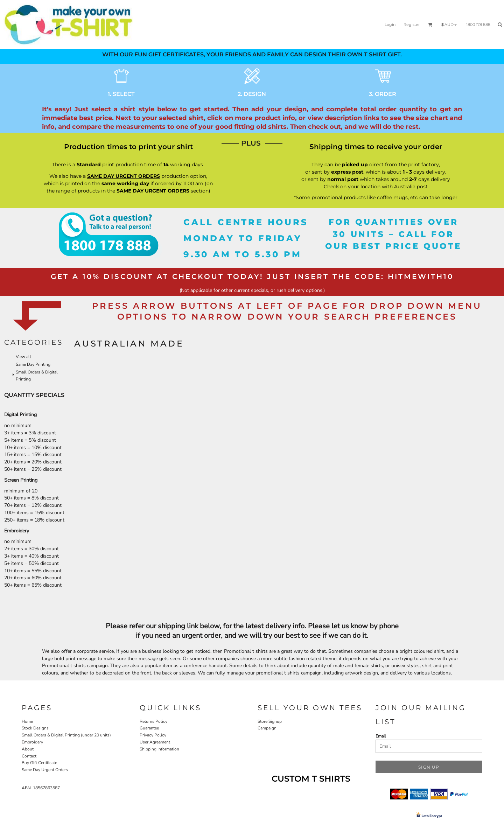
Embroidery (32, 742)
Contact (29, 756)
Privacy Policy (153, 735)
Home (27, 721)
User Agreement (155, 742)
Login (390, 25)
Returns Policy (153, 721)
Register (412, 25)
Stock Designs (35, 728)
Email (381, 736)
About (28, 749)
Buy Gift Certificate (39, 763)
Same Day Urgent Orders (45, 770)
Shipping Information (159, 749)
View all (23, 357)
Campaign (267, 728)
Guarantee (149, 728)
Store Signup (270, 721)
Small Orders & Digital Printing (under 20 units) (66, 735)
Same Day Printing (33, 364)
